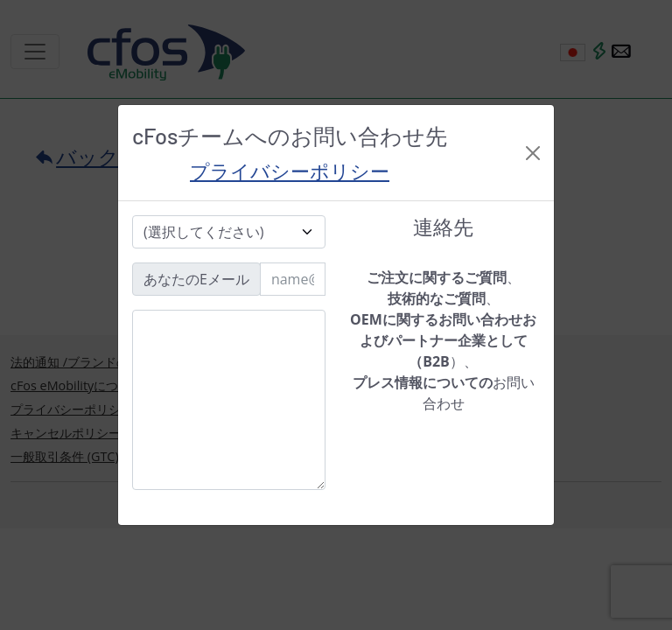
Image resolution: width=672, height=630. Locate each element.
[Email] (293, 279)
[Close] (533, 153)
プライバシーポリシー (290, 171)
